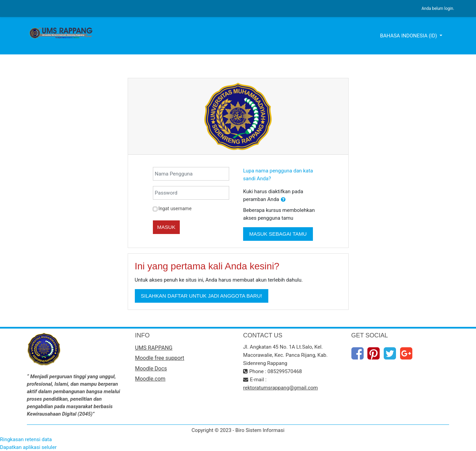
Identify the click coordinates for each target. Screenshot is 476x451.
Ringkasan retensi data (26, 439)
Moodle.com (150, 379)
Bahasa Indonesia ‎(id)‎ (409, 36)
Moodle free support (160, 358)
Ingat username (175, 208)
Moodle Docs (151, 369)
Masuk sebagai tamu (278, 234)
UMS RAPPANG (154, 348)
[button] (283, 200)
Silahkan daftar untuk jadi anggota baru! (202, 296)
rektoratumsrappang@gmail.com (281, 388)
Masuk (166, 227)
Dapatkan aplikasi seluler (28, 447)
